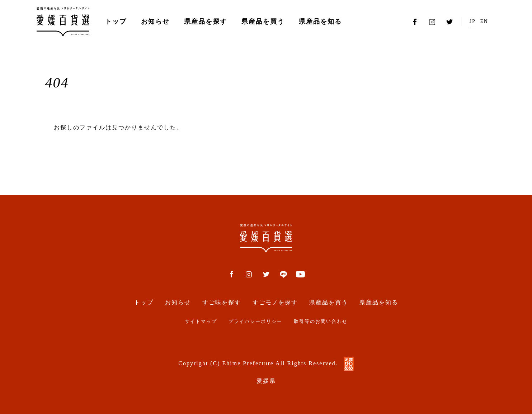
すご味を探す (222, 302)
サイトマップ (201, 322)
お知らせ (155, 22)
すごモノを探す (275, 302)
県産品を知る (320, 22)
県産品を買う (263, 22)
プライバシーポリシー (255, 322)
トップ (116, 22)
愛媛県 (266, 381)
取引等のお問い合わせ (321, 322)
